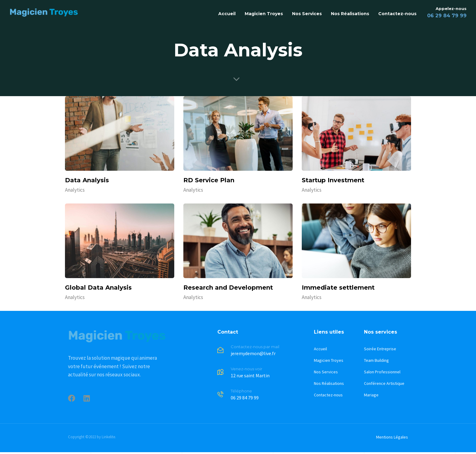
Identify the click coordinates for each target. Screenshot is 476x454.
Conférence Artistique (384, 383)
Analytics (75, 190)
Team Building (376, 360)
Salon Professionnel (382, 372)
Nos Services (307, 14)
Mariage (371, 395)
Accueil (227, 14)
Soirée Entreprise (380, 349)
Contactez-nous (397, 14)
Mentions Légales (392, 437)
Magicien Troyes (264, 14)
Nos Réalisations (350, 14)
